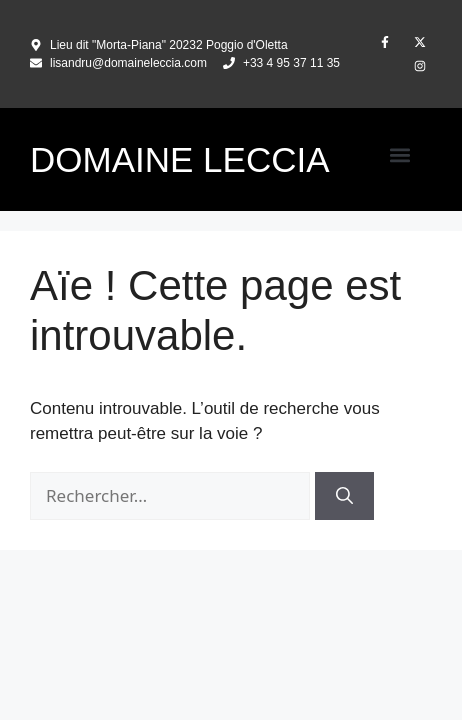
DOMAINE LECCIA (180, 159)
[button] (399, 154)
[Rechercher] (344, 496)
